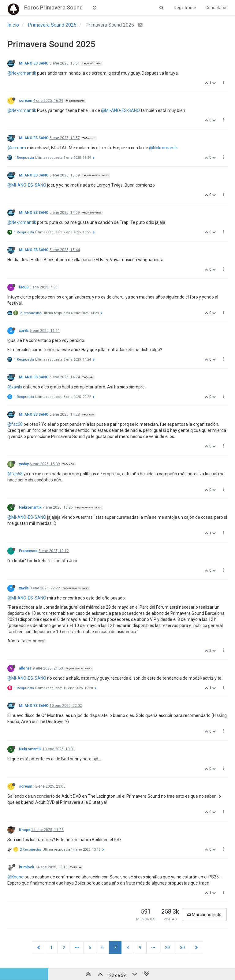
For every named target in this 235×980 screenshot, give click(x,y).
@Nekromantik (92, 63)
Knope (25, 830)
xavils (24, 331)
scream (26, 101)
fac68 (24, 287)
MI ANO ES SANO (34, 63)
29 (167, 948)
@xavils (88, 377)
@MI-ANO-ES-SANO (120, 110)
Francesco (28, 551)
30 (182, 948)
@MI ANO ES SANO (95, 175)
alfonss (25, 668)
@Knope (76, 867)
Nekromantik (30, 507)
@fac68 (88, 415)
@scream (89, 138)
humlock (27, 867)
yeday (24, 464)
